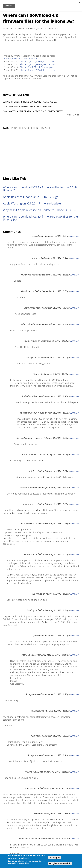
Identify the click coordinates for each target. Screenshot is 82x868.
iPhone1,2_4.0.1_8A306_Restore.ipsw (37, 61)
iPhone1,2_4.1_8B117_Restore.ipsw (36, 67)
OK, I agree (54, 858)
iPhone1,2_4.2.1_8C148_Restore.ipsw (37, 70)
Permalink (75, 236)
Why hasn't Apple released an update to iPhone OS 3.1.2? (40, 210)
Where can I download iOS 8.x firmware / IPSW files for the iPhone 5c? (40, 218)
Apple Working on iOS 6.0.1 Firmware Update (32, 203)
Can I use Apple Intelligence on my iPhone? (28, 106)
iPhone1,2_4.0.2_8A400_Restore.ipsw (37, 64)
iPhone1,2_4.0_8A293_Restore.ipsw (20, 59)
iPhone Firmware (20, 128)
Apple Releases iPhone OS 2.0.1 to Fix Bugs (31, 197)
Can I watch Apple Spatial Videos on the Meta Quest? (33, 111)
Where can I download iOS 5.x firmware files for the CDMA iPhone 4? (40, 189)
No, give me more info (60, 863)
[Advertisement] (41, 153)
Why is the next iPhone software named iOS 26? (30, 102)
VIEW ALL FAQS (73, 115)
